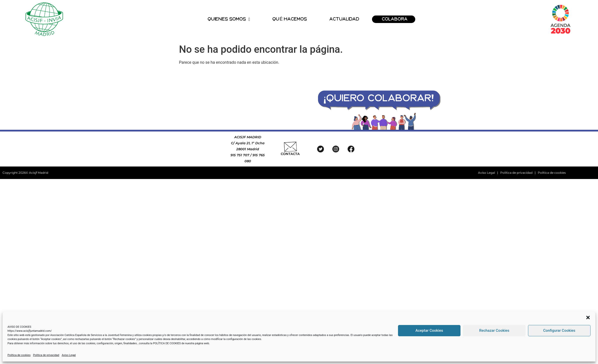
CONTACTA (290, 154)
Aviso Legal (69, 355)
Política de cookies (19, 355)
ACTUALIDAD (344, 19)
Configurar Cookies (559, 330)
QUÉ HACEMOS (290, 19)
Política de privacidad (46, 355)
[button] (588, 317)
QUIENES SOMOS (229, 19)
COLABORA (395, 19)
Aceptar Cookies (429, 330)
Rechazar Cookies (494, 330)
